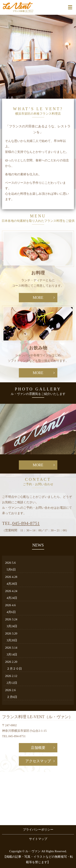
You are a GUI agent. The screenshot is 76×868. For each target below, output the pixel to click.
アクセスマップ (38, 761)
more (38, 298)
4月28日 (12, 584)
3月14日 (12, 654)
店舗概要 (38, 748)
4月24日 (12, 598)
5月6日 (11, 570)
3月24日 (12, 626)
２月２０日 (14, 669)
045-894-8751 (26, 523)
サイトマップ (38, 839)
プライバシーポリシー (38, 830)
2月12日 (12, 683)
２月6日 (12, 697)
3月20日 (12, 640)
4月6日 (11, 612)
